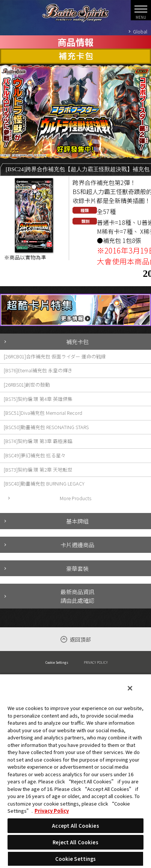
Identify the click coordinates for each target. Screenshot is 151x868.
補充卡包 (77, 341)
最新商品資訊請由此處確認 (77, 596)
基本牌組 (77, 521)
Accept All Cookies (75, 826)
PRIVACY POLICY (96, 662)
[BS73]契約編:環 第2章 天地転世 (38, 470)
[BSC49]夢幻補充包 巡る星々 (35, 455)
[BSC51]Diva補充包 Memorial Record (43, 413)
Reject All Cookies (75, 842)
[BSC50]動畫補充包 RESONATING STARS (46, 427)
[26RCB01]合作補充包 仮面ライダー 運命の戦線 (55, 356)
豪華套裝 (77, 568)
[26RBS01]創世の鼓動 (27, 385)
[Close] (130, 688)
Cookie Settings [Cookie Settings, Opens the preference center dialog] (76, 859)
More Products (75, 498)
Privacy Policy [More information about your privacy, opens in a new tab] (52, 811)
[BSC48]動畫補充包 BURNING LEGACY (44, 483)
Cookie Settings (57, 662)
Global (140, 31)
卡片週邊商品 (77, 545)
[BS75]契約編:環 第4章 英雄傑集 (38, 399)
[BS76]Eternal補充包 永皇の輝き (38, 370)
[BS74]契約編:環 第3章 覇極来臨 (38, 441)
